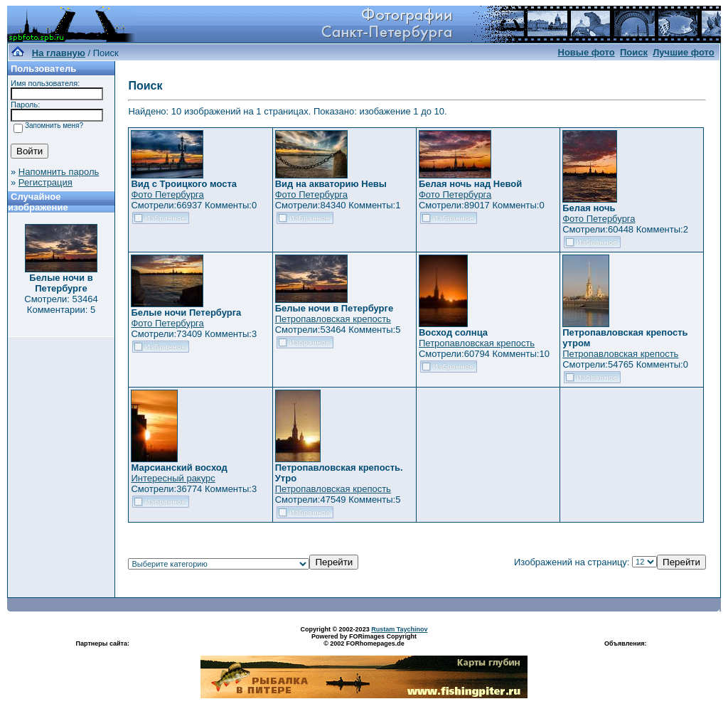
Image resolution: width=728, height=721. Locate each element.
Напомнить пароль (59, 172)
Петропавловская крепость (333, 319)
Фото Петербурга (167, 194)
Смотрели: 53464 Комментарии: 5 (61, 304)
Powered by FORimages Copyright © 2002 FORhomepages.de (364, 640)
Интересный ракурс (173, 478)
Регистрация (45, 182)
